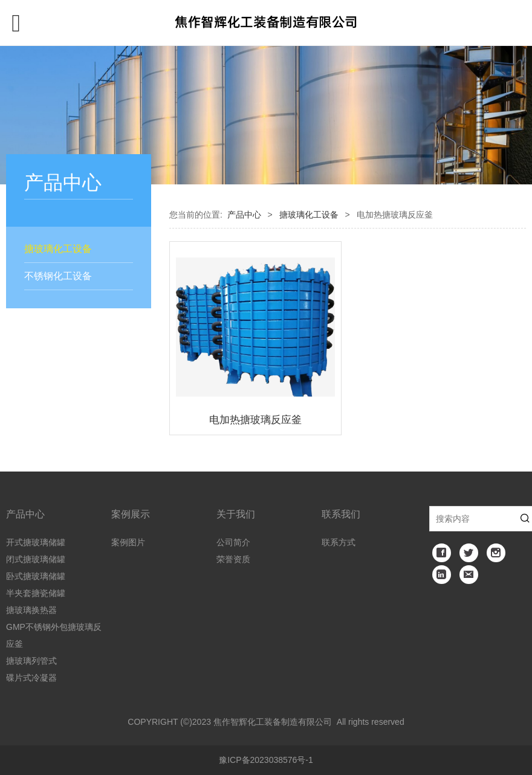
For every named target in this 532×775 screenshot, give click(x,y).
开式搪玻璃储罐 (36, 542)
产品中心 (244, 215)
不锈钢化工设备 (58, 276)
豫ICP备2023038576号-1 (266, 760)
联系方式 (339, 542)
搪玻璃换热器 (31, 610)
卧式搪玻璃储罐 (36, 576)
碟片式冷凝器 (31, 678)
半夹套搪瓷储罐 (36, 593)
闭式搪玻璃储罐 (36, 559)
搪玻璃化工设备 (58, 249)
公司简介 (233, 542)
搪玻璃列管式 (31, 661)
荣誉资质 (233, 559)
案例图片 (128, 542)
